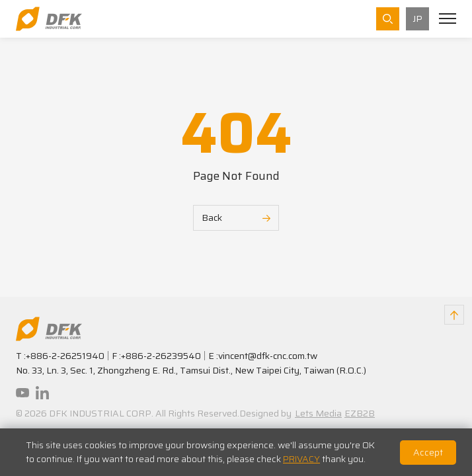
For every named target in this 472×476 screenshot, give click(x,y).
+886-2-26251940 (65, 356)
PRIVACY (301, 459)
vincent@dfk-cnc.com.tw (268, 356)
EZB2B (360, 413)
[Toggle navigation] (448, 19)
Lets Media (318, 413)
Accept (428, 452)
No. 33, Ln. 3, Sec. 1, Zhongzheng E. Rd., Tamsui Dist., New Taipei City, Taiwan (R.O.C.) (191, 371)
